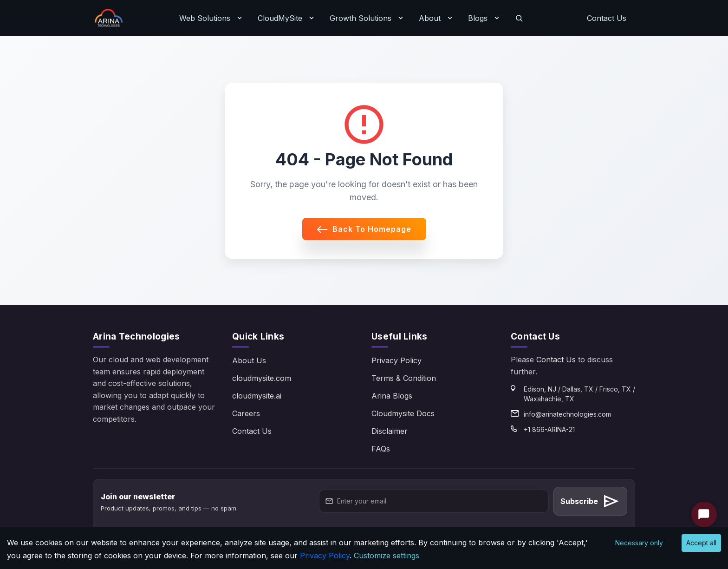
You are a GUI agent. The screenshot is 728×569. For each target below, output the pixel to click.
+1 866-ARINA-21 (549, 429)
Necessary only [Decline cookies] (639, 543)
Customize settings (387, 556)
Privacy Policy (396, 360)
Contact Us (607, 18)
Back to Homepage (364, 229)
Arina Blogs (392, 396)
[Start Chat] (704, 514)
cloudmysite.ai (257, 396)
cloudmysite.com (262, 378)
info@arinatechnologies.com (567, 414)
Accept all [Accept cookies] (701, 543)
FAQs (381, 449)
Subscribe (590, 501)
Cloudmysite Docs (403, 413)
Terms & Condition (404, 378)
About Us (249, 360)
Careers (246, 413)
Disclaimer (390, 431)
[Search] (519, 18)
